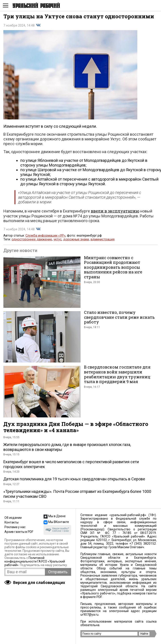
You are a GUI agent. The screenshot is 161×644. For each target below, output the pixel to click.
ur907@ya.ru (89, 615)
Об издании (13, 518)
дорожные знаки (76, 239)
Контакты (11, 522)
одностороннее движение (32, 239)
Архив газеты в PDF (19, 532)
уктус (58, 239)
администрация (102, 239)
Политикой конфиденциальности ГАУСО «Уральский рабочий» (35, 561)
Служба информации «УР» (45, 236)
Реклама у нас (15, 527)
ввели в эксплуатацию (115, 211)
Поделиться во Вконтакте (38, 25)
